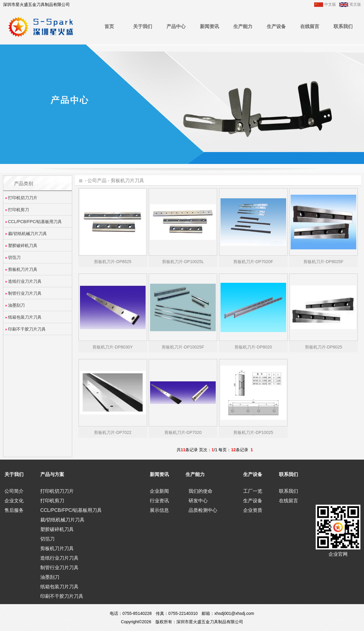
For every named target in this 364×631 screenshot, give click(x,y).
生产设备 (276, 26)
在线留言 (310, 26)
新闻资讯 (209, 26)
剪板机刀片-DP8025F (323, 262)
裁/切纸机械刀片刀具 (62, 520)
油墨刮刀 (50, 577)
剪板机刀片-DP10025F (183, 347)
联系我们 (343, 26)
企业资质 (253, 510)
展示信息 (159, 510)
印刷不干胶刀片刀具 (62, 596)
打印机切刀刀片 (57, 491)
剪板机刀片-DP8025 (324, 347)
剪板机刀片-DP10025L (183, 262)
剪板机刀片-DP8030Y (113, 347)
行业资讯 (159, 501)
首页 (109, 26)
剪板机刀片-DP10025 (253, 432)
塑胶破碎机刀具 (57, 529)
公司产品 (97, 181)
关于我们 (143, 26)
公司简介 (14, 491)
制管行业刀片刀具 (59, 568)
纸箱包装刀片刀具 (59, 587)
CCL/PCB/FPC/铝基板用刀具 (71, 510)
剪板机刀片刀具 (127, 181)
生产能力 (243, 26)
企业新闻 (159, 491)
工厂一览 (253, 491)
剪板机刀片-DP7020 (183, 432)
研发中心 (198, 501)
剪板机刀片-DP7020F (253, 262)
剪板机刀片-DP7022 (113, 432)
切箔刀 (47, 539)
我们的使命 (200, 491)
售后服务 (14, 510)
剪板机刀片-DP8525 (113, 262)
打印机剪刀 (52, 501)
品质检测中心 (203, 510)
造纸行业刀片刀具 (59, 558)
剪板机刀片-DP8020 (253, 347)
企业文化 (14, 501)
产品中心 (176, 26)
